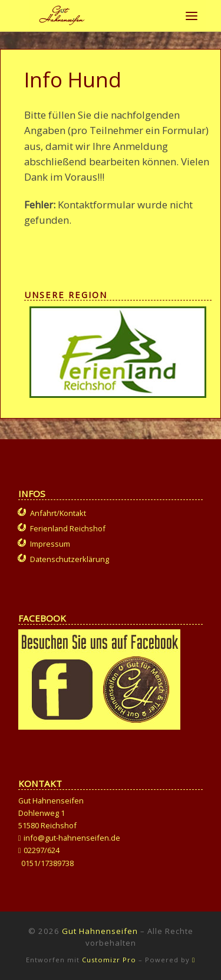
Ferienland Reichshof (68, 528)
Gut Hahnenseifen (100, 931)
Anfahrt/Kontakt (58, 513)
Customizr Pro (109, 960)
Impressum (50, 544)
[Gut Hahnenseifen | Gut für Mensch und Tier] (62, 14)
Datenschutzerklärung (70, 559)
